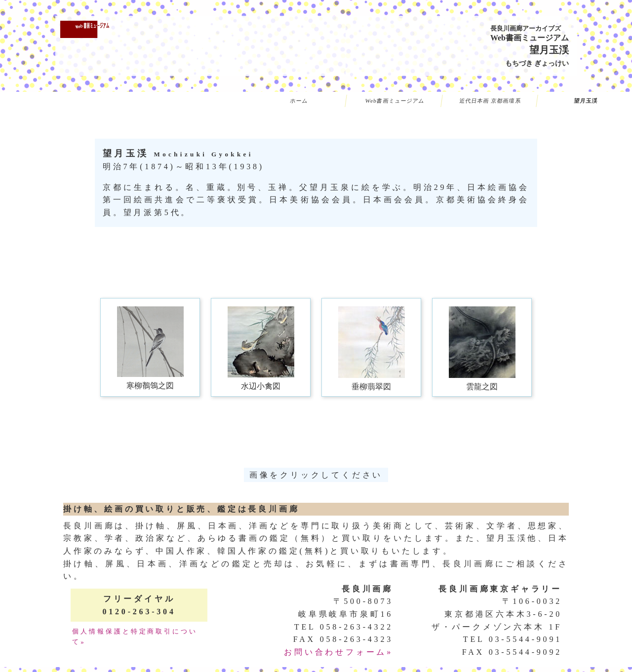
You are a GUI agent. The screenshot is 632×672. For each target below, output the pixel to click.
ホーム (299, 101)
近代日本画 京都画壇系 (490, 101)
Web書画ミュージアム (395, 101)
